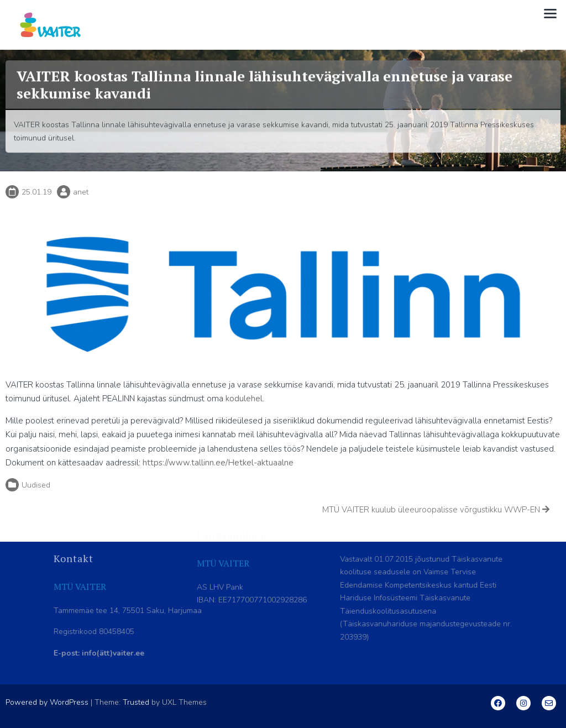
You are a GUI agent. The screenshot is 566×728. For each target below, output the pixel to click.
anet (81, 192)
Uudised (36, 485)
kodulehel (244, 399)
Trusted (136, 702)
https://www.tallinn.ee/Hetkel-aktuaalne (218, 463)
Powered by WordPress (47, 702)
